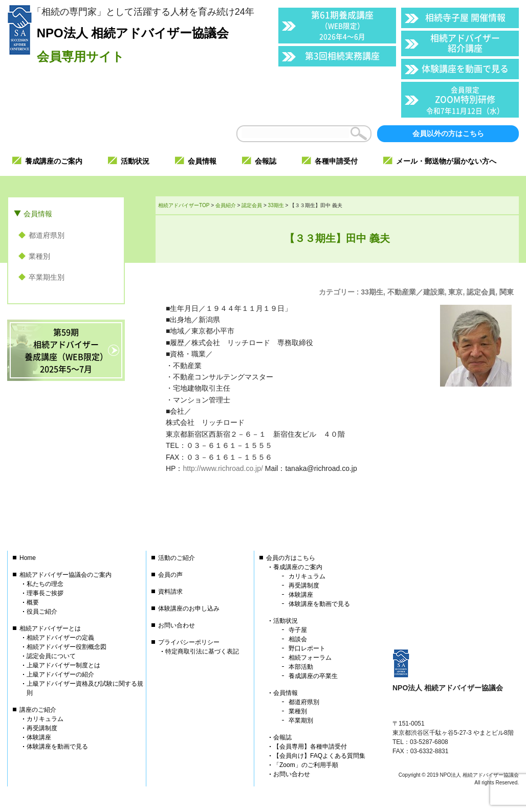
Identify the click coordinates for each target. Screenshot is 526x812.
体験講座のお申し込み (189, 608)
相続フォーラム (310, 658)
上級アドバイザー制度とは (63, 665)
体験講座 (39, 737)
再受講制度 (42, 728)
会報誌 (282, 737)
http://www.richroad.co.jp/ (223, 468)
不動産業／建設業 (416, 292)
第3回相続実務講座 (342, 55)
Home (28, 558)
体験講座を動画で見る (465, 68)
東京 (455, 292)
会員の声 (170, 575)
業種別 (39, 256)
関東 (507, 292)
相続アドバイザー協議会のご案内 (65, 575)
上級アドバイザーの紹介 (60, 674)
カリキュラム (45, 719)
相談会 (298, 639)
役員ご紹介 (42, 612)
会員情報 (38, 214)
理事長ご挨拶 (45, 593)
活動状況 (286, 621)
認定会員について (51, 656)
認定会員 (481, 292)
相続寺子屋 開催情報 (465, 17)
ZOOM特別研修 (465, 100)
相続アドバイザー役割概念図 (67, 647)
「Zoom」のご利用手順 (306, 765)
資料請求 (170, 592)
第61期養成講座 (342, 25)
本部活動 (301, 667)
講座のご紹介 (38, 710)
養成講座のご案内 (298, 567)
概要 (33, 602)
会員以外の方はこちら (448, 133)
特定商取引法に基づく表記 (202, 651)
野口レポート (307, 648)
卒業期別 (301, 720)
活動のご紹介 (177, 558)
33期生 (372, 292)
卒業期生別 (47, 277)
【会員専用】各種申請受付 (310, 747)
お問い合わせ (177, 625)
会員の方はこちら (291, 558)
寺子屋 (298, 630)
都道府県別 (47, 235)
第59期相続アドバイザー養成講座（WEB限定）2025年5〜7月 (66, 350)
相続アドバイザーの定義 (60, 638)
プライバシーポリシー (189, 642)
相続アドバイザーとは (50, 628)
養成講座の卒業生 (313, 676)
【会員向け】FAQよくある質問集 (319, 756)
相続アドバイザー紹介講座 (465, 43)
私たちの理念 (45, 584)
